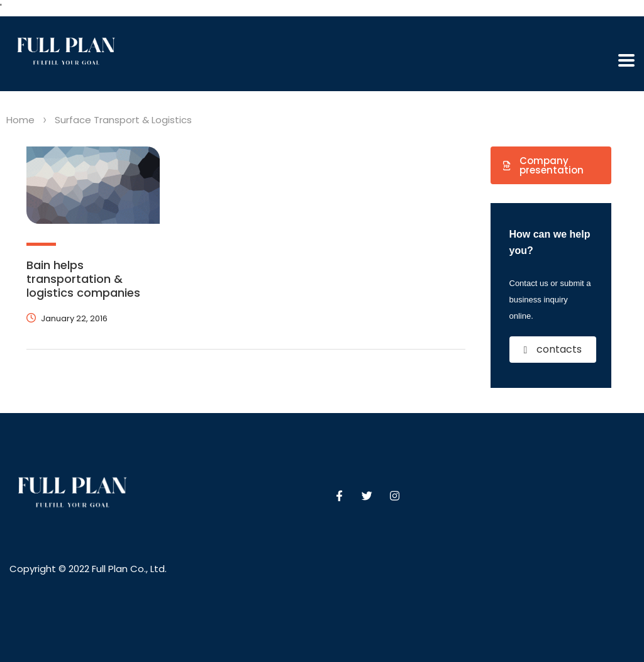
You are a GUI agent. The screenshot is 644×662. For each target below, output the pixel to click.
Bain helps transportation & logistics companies (83, 279)
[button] (551, 165)
